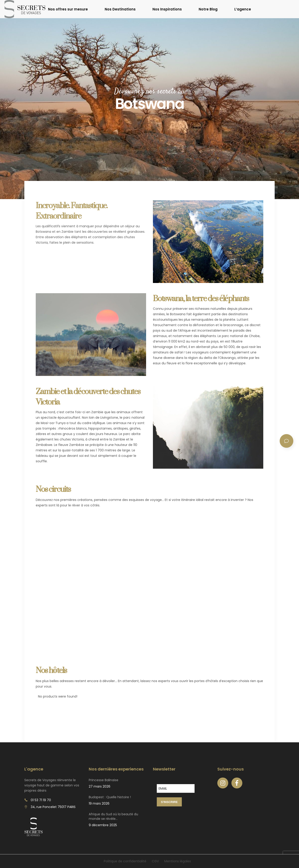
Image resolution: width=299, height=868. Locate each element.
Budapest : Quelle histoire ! (110, 797)
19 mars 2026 (99, 803)
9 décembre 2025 (103, 825)
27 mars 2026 (100, 786)
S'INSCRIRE (169, 802)
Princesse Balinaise (104, 780)
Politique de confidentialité (125, 861)
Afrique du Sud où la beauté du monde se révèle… (113, 816)
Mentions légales (178, 861)
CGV (155, 861)
